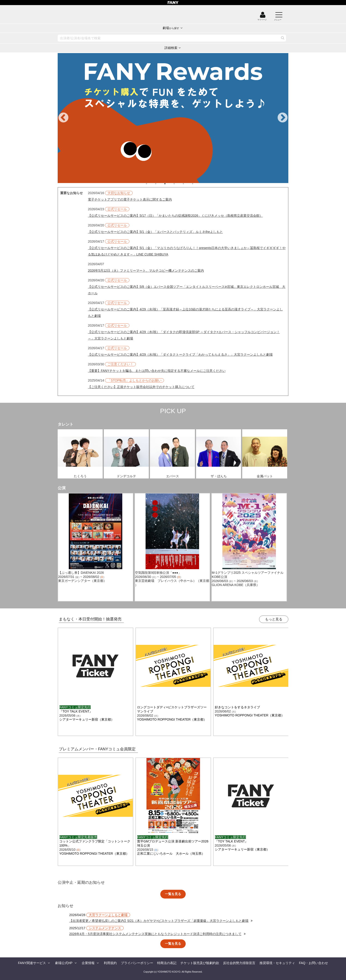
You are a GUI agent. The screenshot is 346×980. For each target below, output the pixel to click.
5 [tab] (188, 184)
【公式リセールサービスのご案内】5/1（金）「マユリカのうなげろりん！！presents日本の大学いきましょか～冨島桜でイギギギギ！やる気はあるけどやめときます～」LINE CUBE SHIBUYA (187, 251)
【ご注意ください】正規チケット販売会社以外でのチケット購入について (141, 387)
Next (283, 118)
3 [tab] (170, 184)
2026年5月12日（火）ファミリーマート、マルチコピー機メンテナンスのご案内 (146, 271)
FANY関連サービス (32, 963)
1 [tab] (151, 184)
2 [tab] (160, 184)
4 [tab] (179, 184)
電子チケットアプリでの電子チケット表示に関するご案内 (130, 199)
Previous (63, 118)
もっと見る (274, 619)
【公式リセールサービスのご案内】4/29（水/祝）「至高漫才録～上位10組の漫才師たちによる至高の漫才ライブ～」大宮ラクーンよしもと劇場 (185, 313)
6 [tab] (197, 184)
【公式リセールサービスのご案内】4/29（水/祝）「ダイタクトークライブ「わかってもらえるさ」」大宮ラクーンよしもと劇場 (180, 355)
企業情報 (88, 963)
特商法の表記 (167, 963)
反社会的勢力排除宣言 (239, 963)
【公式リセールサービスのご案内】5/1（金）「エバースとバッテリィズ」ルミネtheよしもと (155, 232)
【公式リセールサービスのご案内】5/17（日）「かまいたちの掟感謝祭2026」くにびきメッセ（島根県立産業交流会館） (175, 216)
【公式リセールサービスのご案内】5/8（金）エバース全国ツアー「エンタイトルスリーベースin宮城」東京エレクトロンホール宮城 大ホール (187, 290)
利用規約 (110, 963)
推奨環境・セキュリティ (277, 963)
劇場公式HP (64, 963)
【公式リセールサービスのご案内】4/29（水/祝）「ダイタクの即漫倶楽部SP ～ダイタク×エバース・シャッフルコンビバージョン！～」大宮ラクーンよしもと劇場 (184, 335)
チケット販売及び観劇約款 (200, 963)
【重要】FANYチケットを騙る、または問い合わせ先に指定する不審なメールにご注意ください (157, 371)
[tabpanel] (173, 118)
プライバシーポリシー (137, 963)
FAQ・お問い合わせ (313, 963)
